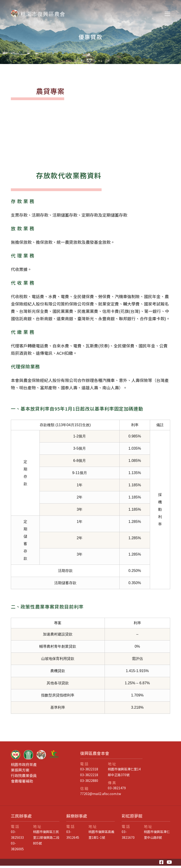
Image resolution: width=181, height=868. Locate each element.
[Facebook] (161, 862)
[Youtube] (169, 862)
